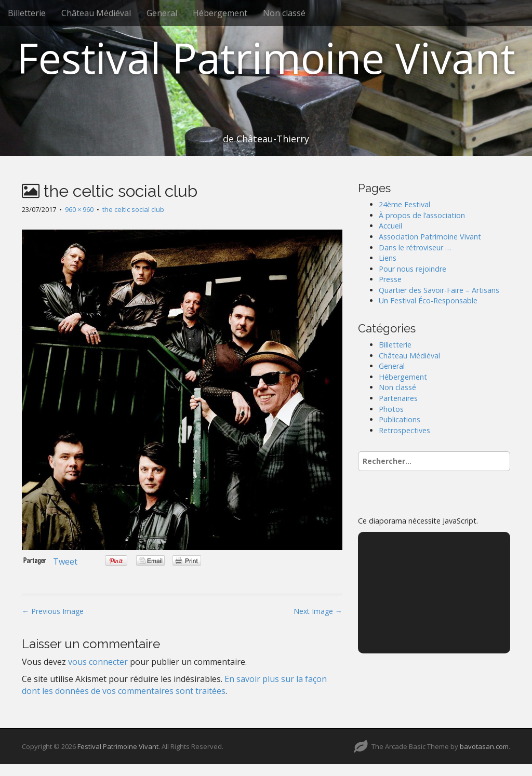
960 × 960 (79, 209)
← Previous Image (53, 611)
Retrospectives (404, 430)
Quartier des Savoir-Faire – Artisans (439, 290)
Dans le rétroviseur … (415, 247)
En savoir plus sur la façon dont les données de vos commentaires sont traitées (174, 685)
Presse (390, 279)
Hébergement (220, 13)
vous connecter (98, 662)
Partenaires (398, 398)
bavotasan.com (484, 746)
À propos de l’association (422, 215)
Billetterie (27, 13)
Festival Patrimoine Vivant (266, 57)
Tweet (65, 561)
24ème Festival (404, 204)
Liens (388, 258)
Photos (391, 409)
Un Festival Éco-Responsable (428, 300)
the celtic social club (133, 209)
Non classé (284, 13)
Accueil (390, 226)
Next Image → (318, 611)
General (162, 13)
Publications (400, 419)
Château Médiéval (96, 13)
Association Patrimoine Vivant (430, 237)
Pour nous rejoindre (413, 269)
